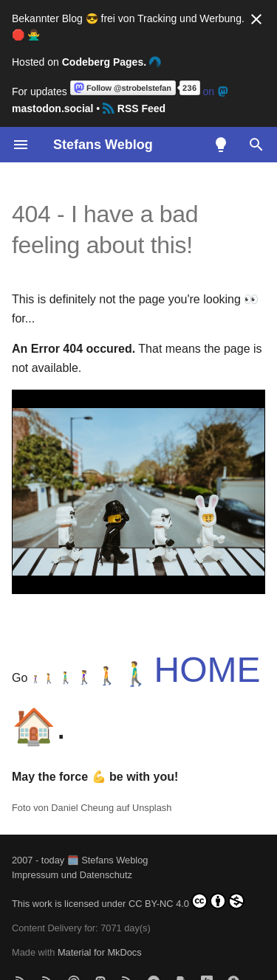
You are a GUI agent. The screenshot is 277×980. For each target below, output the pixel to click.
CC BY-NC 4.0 (187, 901)
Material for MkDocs (100, 952)
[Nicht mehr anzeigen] (256, 19)
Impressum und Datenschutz (72, 875)
